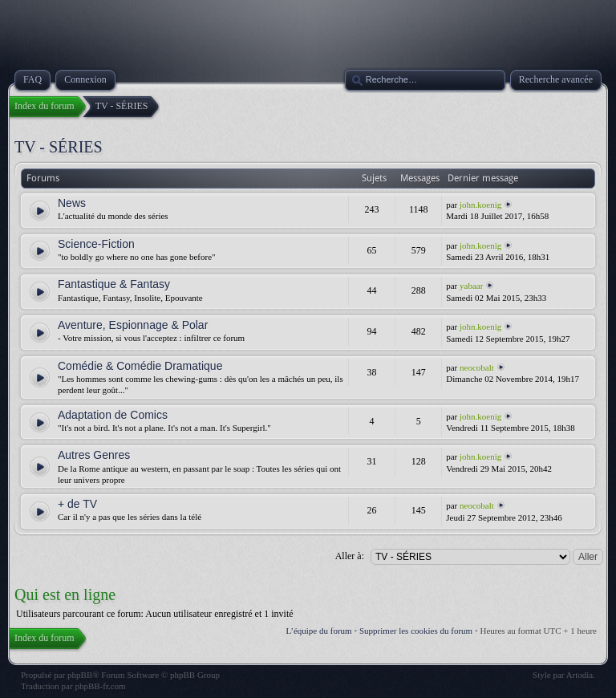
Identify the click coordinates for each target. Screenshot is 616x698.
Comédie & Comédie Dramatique (140, 366)
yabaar (471, 286)
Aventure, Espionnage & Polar (133, 325)
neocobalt (477, 367)
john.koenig (480, 205)
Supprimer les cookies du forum (416, 631)
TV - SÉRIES (59, 147)
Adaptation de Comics (113, 415)
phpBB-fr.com (100, 686)
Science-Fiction (96, 244)
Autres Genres (94, 455)
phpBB (80, 675)
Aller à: (350, 556)
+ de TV (77, 504)
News (72, 203)
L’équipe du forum (319, 631)
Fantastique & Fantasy (114, 284)
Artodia (580, 675)
